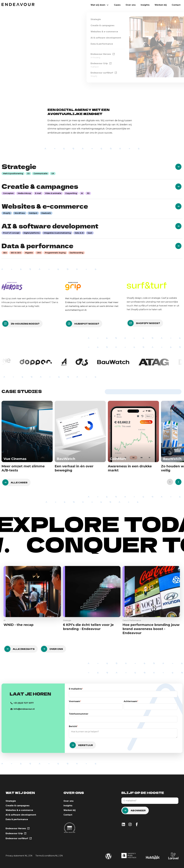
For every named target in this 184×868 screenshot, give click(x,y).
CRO (39, 253)
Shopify (7, 213)
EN (31, 856)
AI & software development (21, 815)
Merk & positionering (13, 173)
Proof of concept (11, 233)
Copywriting (71, 193)
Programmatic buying (55, 253)
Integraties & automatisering (57, 233)
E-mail (38, 193)
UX (53, 173)
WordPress (20, 213)
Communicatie (41, 173)
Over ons (131, 5)
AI (82, 193)
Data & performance (17, 819)
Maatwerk (46, 213)
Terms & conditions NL (47, 856)
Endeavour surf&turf (18, 839)
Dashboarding (76, 253)
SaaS (90, 233)
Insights (145, 5)
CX (28, 173)
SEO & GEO (16, 253)
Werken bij (161, 5)
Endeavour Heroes (17, 829)
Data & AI (79, 233)
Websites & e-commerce (19, 810)
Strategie (11, 801)
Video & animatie (53, 193)
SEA (5, 253)
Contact (176, 5)
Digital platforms (32, 233)
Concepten (8, 193)
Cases (117, 5)
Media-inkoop (24, 193)
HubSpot (33, 213)
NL (26, 856)
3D (88, 193)
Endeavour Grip (16, 834)
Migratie (29, 253)
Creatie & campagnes (18, 806)
